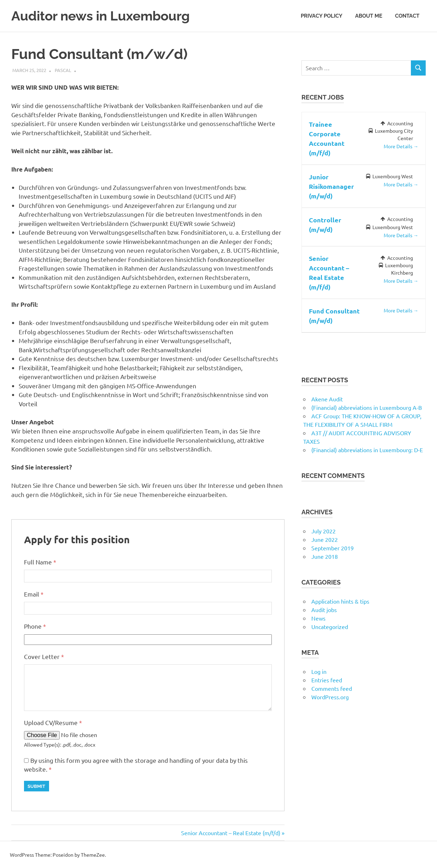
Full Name (40, 561)
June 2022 (325, 539)
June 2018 (325, 556)
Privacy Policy (322, 16)
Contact (407, 16)
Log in (319, 671)
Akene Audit (327, 399)
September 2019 (333, 547)
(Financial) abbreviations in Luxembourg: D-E (367, 449)
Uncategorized (330, 626)
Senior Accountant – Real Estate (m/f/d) (231, 832)
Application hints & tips (340, 601)
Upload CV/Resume (53, 722)
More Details (401, 146)
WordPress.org (330, 696)
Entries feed (327, 680)
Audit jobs (324, 609)
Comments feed (332, 688)
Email (34, 594)
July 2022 (324, 531)
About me (369, 16)
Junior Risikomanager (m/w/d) (331, 186)
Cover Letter (44, 656)
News (318, 618)
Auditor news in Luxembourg (104, 16)
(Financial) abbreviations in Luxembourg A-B (367, 407)
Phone (35, 626)
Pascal (63, 70)
